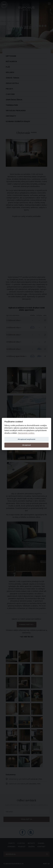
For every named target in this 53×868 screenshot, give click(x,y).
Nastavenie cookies (26, 433)
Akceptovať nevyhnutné (26, 439)
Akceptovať (26, 445)
